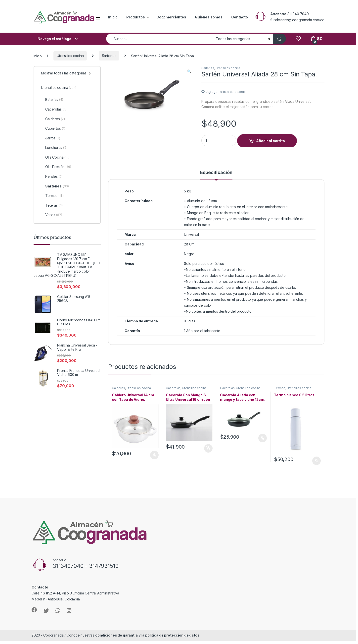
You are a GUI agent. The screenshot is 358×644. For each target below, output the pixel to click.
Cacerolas (173, 394)
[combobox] (160, 39)
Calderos (118, 394)
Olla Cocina (55, 157)
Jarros (51, 138)
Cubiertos (54, 128)
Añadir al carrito (270, 141)
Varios (52, 215)
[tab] (216, 180)
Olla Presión (56, 167)
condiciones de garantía (116, 641)
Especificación (216, 178)
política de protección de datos (172, 641)
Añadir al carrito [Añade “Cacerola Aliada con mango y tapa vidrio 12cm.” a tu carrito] (263, 444)
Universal (191, 240)
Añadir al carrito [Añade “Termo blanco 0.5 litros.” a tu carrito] (316, 466)
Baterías (52, 100)
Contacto (240, 17)
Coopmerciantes (171, 17)
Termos (280, 394)
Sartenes (109, 56)
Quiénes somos (209, 17)
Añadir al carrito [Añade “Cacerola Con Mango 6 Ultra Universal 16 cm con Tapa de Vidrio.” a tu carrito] (208, 454)
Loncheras (54, 148)
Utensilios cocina (70, 56)
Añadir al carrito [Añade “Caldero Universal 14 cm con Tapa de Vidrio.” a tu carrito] (154, 461)
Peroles (52, 176)
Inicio (113, 17)
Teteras (52, 205)
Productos (136, 17)
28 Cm (189, 250)
